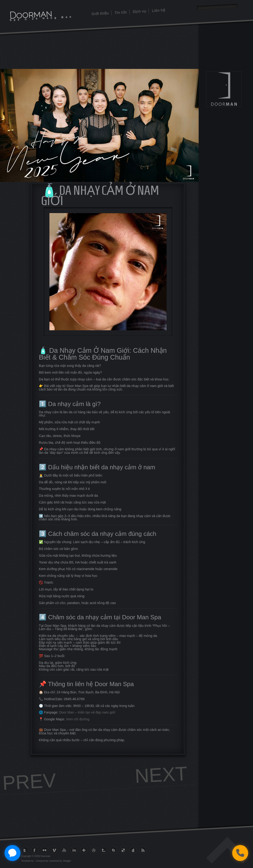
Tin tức (121, 12)
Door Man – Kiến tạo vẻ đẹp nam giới (87, 712)
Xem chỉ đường (78, 719)
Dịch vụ (139, 11)
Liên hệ (158, 10)
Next (161, 775)
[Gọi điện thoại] (240, 853)
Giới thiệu (100, 13)
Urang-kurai (42, 861)
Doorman (31, 14)
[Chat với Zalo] (12, 853)
